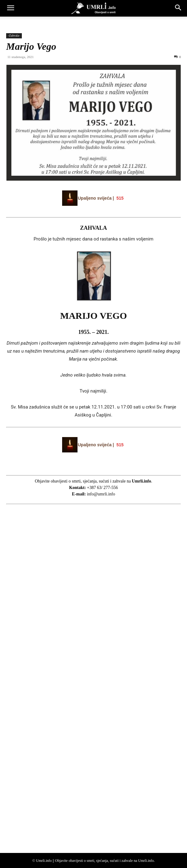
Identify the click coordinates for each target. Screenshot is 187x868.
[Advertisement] (52, 623)
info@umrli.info (101, 494)
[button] (10, 8)
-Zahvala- (14, 35)
